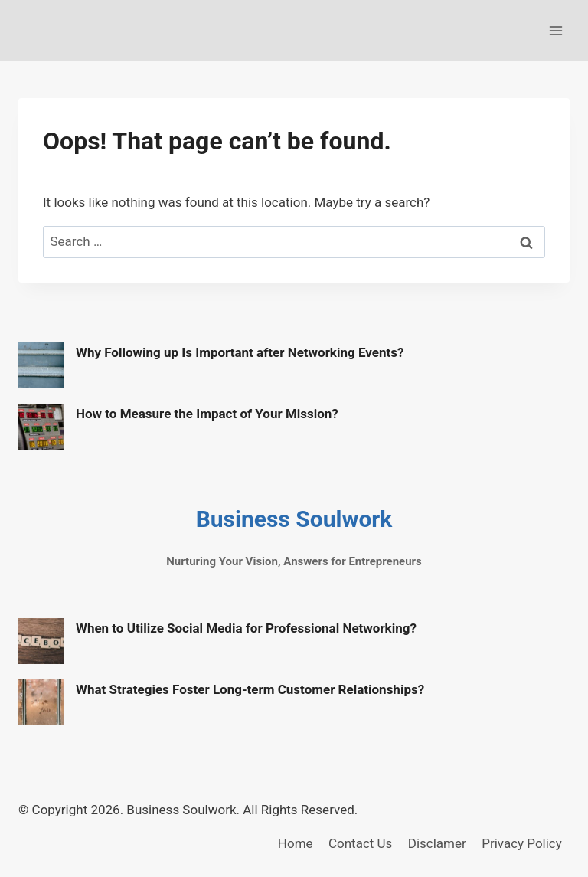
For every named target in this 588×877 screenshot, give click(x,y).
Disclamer (437, 843)
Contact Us (360, 843)
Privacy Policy (522, 843)
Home (296, 843)
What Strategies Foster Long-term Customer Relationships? (250, 689)
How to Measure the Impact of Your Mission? (207, 414)
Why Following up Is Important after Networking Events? (240, 352)
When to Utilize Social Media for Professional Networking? (246, 628)
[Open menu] (555, 30)
